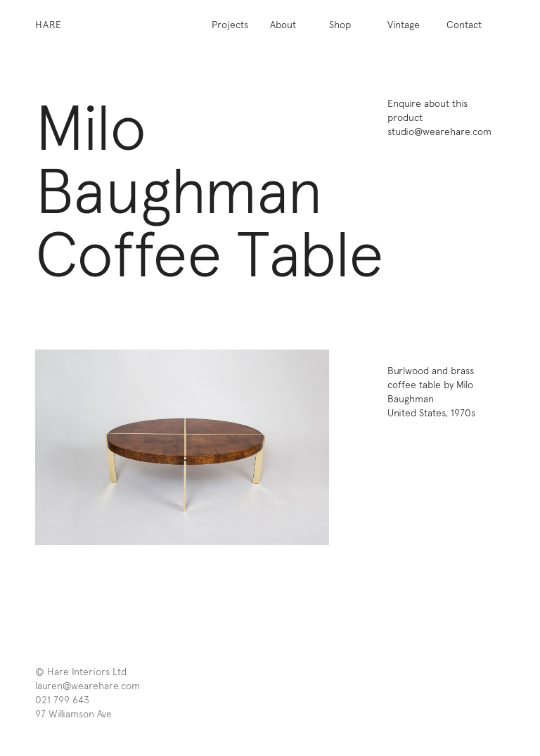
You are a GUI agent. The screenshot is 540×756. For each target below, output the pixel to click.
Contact (464, 25)
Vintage (404, 25)
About (283, 25)
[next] (256, 447)
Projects (230, 25)
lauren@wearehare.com (88, 686)
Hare (49, 25)
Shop (340, 25)
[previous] (109, 447)
